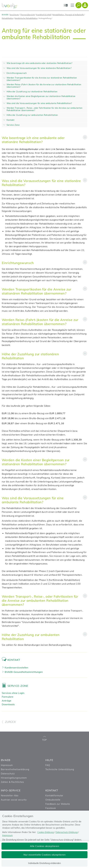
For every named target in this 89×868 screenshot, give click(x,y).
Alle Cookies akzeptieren (45, 846)
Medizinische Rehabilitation (26, 18)
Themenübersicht (27, 15)
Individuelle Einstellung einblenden (44, 863)
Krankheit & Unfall (44, 15)
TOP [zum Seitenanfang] (44, 739)
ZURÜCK (9, 722)
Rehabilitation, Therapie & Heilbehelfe (68, 15)
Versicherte (14, 15)
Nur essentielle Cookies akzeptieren (45, 855)
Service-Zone (18, 686)
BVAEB (5, 15)
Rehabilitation (8, 18)
